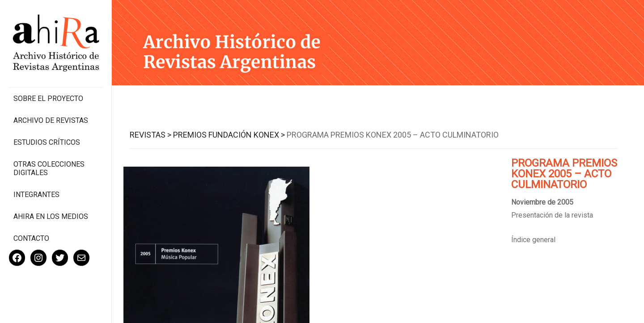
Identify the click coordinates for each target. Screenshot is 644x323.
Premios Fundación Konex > (229, 135)
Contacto (31, 238)
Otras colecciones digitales (49, 168)
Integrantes (36, 195)
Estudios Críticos (47, 142)
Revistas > (150, 135)
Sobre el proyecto (48, 99)
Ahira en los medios (51, 216)
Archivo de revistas (51, 120)
